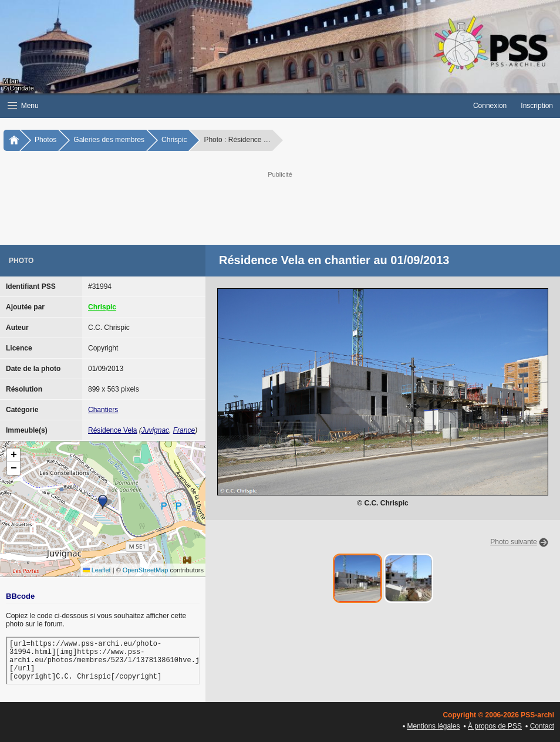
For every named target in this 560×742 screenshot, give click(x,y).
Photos (45, 140)
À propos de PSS (495, 726)
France (184, 430)
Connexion (490, 106)
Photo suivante (513, 542)
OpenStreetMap (146, 570)
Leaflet (97, 570)
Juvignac (155, 430)
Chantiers (103, 410)
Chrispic (174, 140)
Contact (542, 726)
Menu (23, 106)
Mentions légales (433, 726)
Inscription (537, 106)
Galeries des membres (109, 140)
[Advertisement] (296, 207)
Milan (11, 81)
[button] (233, 106)
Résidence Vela (112, 430)
